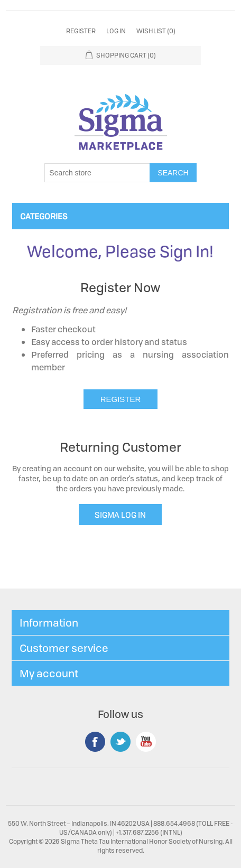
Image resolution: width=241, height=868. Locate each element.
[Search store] (97, 173)
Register (81, 31)
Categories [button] (44, 216)
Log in (116, 31)
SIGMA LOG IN (120, 515)
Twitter (121, 742)
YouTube (146, 742)
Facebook (95, 742)
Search (173, 173)
